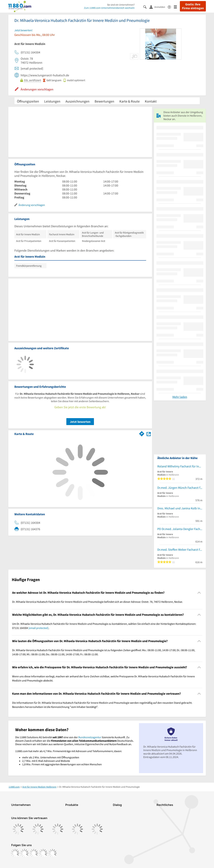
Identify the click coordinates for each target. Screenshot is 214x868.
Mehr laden (180, 397)
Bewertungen (104, 101)
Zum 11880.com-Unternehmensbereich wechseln (109, 8)
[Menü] (177, 7)
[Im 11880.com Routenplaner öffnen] (142, 433)
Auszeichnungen (77, 101)
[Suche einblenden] (146, 7)
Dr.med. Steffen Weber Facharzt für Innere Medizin (180, 550)
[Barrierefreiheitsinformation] (171, 7)
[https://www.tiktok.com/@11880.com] (34, 853)
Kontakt (151, 101)
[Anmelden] (159, 7)
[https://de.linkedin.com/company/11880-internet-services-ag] (43, 853)
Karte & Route (130, 101)
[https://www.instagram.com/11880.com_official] (24, 853)
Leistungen (52, 101)
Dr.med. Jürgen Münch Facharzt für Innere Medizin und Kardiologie (180, 488)
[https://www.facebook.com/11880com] (15, 853)
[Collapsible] (199, 593)
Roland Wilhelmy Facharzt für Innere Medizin (180, 466)
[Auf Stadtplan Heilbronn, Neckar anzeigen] (149, 434)
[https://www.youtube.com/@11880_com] (53, 853)
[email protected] (38, 628)
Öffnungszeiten (28, 101)
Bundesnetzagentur (90, 737)
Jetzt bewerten (80, 422)
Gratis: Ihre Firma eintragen (193, 6)
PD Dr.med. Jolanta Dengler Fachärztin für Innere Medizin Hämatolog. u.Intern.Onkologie (180, 529)
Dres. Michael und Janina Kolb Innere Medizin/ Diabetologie (180, 508)
